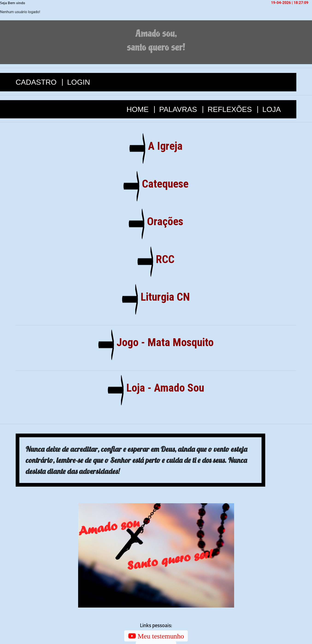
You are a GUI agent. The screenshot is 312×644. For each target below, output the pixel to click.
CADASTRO (37, 82)
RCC (164, 259)
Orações (164, 221)
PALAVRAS (179, 109)
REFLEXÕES (231, 109)
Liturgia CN (163, 297)
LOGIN (79, 82)
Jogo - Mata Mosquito (164, 342)
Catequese (163, 184)
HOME (139, 109)
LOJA (272, 109)
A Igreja (163, 146)
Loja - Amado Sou (163, 388)
